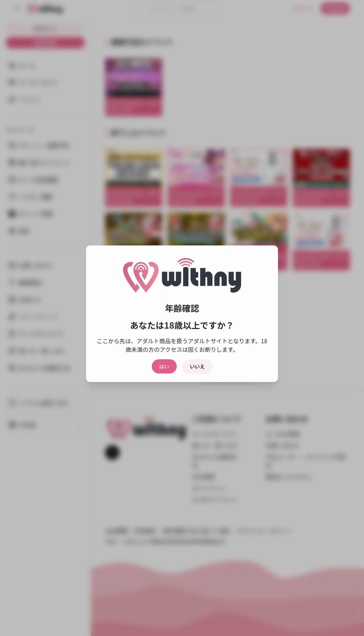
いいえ (197, 366)
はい (164, 366)
